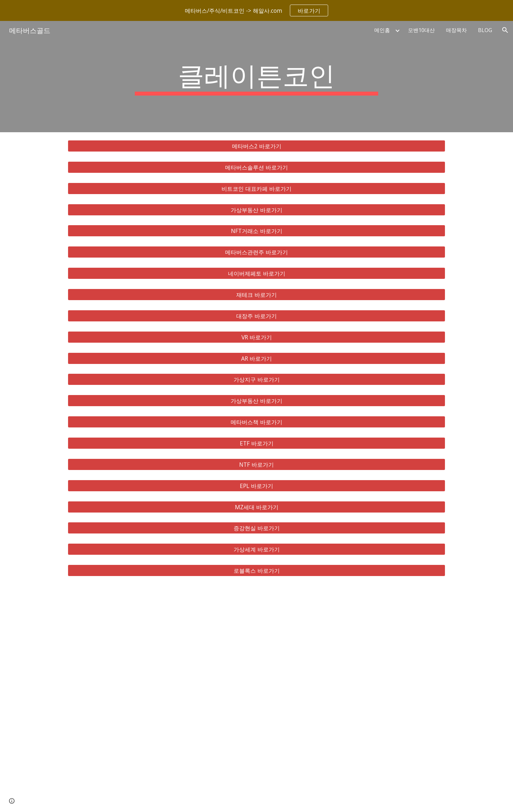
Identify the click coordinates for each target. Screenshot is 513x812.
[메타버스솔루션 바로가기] (256, 167)
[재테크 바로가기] (256, 295)
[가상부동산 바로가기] (256, 210)
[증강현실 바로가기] (256, 528)
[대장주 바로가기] (256, 316)
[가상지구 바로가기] (256, 379)
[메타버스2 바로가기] (256, 146)
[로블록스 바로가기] (256, 571)
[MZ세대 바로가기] (256, 507)
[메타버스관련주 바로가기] (256, 252)
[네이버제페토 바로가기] (256, 273)
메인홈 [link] (382, 30)
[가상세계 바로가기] (256, 549)
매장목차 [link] (456, 30)
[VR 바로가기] (256, 337)
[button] (505, 30)
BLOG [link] (485, 30)
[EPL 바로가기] (256, 486)
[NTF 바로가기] (256, 465)
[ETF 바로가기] (256, 443)
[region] (256, 10)
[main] (256, 77)
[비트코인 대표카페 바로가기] (256, 188)
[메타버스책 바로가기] (256, 422)
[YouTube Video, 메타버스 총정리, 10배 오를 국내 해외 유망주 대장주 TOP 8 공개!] (256, 698)
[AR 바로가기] (256, 358)
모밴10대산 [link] (421, 30)
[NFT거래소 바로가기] (256, 231)
